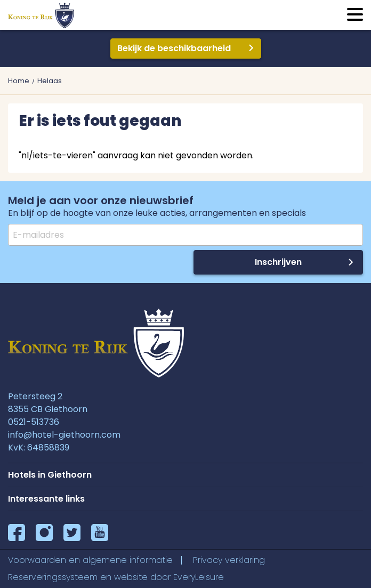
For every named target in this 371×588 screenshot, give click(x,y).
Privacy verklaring (229, 560)
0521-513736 (34, 422)
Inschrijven (278, 262)
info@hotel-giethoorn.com (64, 435)
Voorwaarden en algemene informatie (90, 560)
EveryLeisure (199, 577)
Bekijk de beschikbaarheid (174, 48)
